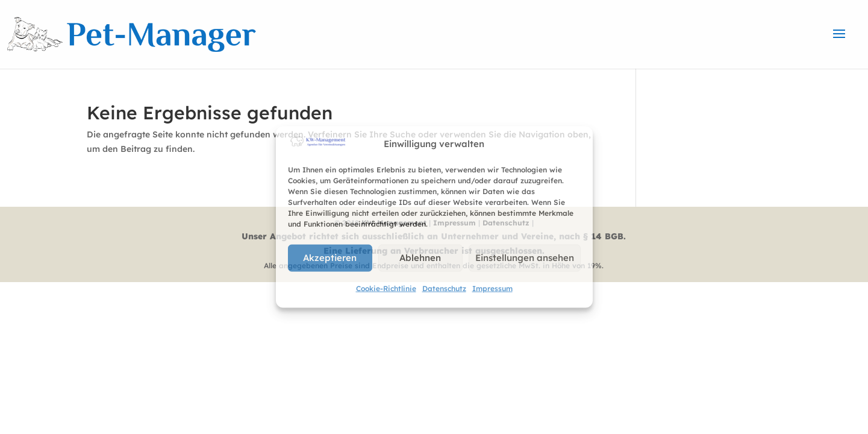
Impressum (492, 288)
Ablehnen (420, 258)
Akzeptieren (330, 258)
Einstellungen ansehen (525, 258)
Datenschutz (444, 288)
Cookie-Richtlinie (386, 288)
